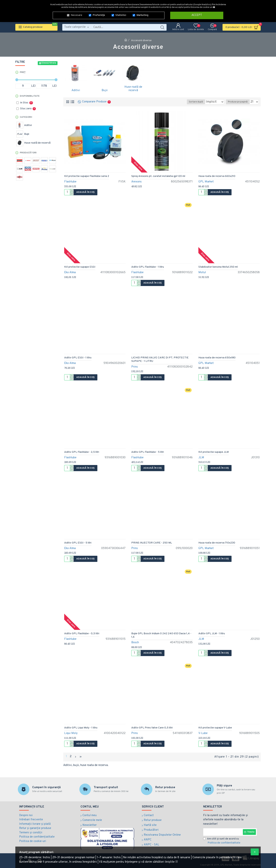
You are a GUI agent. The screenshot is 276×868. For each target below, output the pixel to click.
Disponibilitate (30, 96)
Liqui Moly (71, 733)
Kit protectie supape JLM (214, 452)
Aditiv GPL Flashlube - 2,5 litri (82, 452)
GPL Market (206, 182)
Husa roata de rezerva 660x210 (217, 176)
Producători (28, 153)
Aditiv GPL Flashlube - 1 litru (148, 267)
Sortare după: (190, 102)
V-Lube (203, 733)
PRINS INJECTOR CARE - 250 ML (152, 543)
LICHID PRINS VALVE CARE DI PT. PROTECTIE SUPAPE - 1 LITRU (160, 359)
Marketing (142, 15)
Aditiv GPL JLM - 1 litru (212, 634)
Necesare (76, 15)
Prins (135, 367)
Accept (197, 15)
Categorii (26, 117)
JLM (201, 458)
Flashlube (70, 182)
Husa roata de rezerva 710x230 (217, 543)
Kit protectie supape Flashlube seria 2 (87, 176)
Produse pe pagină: (239, 102)
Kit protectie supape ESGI (80, 267)
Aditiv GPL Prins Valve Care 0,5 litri (152, 728)
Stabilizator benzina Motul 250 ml (218, 267)
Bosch (135, 643)
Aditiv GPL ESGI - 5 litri (78, 543)
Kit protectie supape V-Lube (215, 728)
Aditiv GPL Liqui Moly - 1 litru (81, 728)
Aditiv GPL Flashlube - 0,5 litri (82, 634)
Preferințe (99, 15)
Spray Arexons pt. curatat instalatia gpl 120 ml (158, 176)
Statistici (121, 15)
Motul (202, 273)
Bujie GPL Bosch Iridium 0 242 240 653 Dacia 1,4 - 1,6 (161, 635)
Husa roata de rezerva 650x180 (217, 358)
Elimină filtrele (49, 63)
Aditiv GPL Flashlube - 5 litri (148, 452)
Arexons (136, 182)
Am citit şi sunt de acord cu (222, 840)
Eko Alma (70, 273)
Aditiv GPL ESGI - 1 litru (78, 358)
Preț (23, 72)
